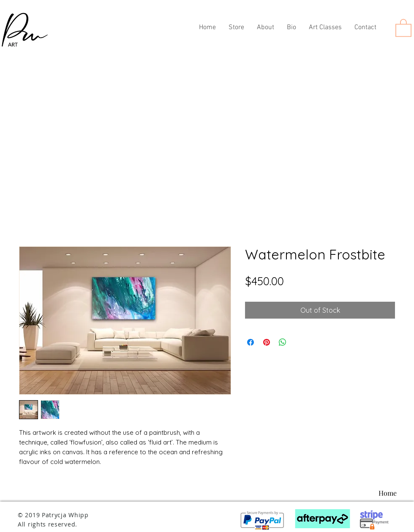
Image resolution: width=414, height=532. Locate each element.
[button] (403, 27)
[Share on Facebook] (251, 342)
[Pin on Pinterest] (267, 342)
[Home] (388, 493)
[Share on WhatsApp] (283, 342)
